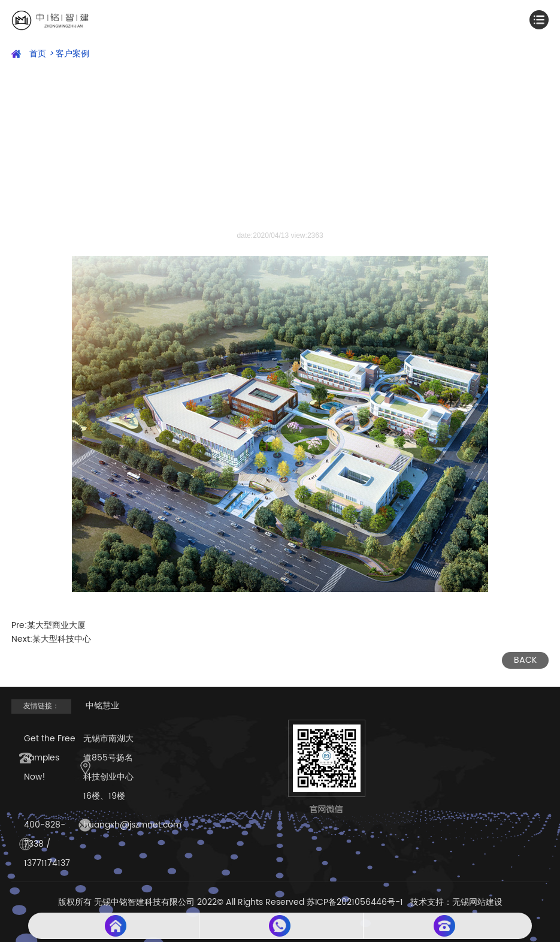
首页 (41, 54)
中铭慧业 (102, 706)
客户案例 (72, 54)
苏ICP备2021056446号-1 (355, 902)
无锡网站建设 (477, 902)
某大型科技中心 (62, 639)
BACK (525, 660)
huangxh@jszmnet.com (132, 825)
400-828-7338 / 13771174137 (47, 844)
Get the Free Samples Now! (50, 758)
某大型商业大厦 (56, 625)
